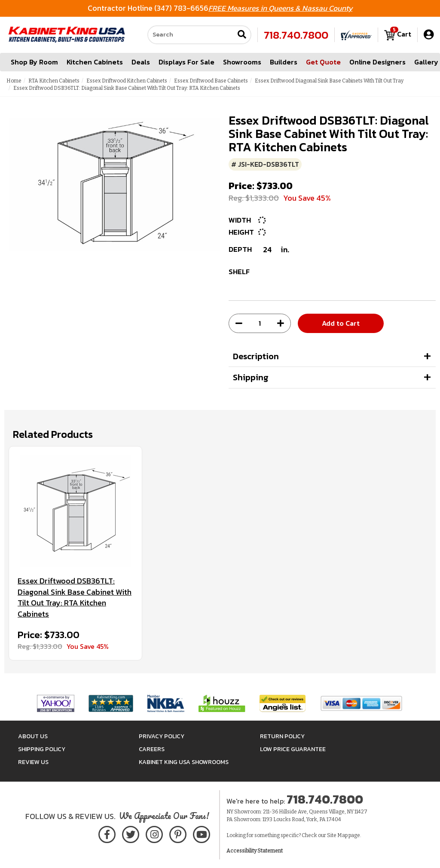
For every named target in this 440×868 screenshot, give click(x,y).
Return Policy (282, 736)
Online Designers (377, 62)
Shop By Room (34, 62)
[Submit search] (242, 35)
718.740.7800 (296, 35)
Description (256, 356)
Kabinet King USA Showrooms (184, 762)
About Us (33, 736)
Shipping (251, 377)
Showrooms (242, 62)
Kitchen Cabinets (95, 62)
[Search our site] (191, 35)
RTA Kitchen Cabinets (54, 81)
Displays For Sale (186, 62)
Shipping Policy (42, 749)
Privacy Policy (162, 736)
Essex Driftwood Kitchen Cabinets (127, 81)
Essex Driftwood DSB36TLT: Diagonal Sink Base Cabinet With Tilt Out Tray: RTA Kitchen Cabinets (75, 598)
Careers (152, 749)
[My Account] (429, 35)
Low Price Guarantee (293, 749)
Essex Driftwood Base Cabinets (211, 81)
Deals (141, 62)
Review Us (33, 762)
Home (14, 81)
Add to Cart (341, 323)
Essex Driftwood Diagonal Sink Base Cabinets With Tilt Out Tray (329, 81)
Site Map (337, 835)
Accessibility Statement (255, 851)
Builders (284, 62)
